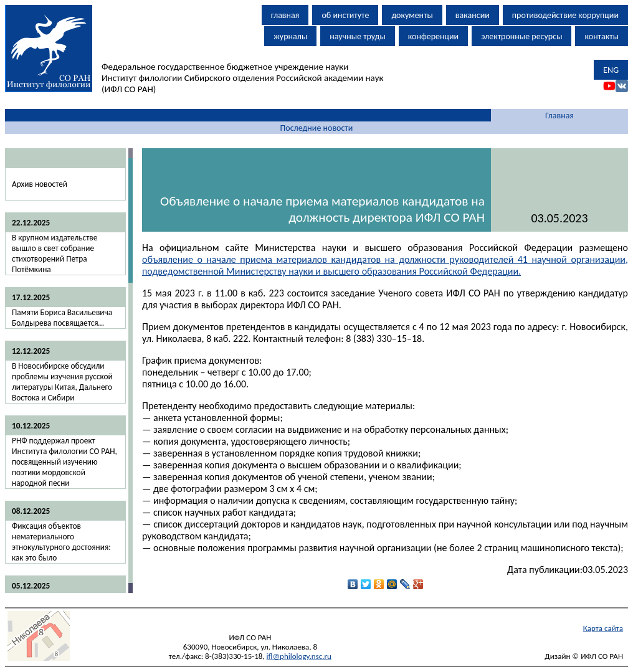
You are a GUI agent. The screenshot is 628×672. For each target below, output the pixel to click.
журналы (290, 36)
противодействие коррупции (565, 15)
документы (412, 15)
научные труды (358, 36)
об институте (345, 15)
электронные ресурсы (521, 36)
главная (285, 15)
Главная (559, 116)
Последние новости (317, 128)
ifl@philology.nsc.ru (299, 656)
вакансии (473, 15)
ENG (611, 70)
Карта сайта (603, 628)
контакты (602, 36)
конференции (433, 36)
